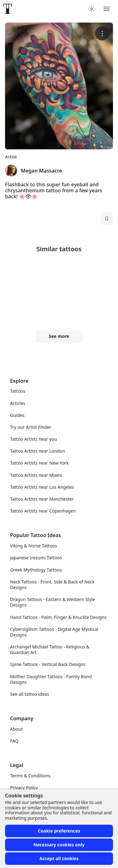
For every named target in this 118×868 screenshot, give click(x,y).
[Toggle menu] (107, 9)
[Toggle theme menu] (92, 9)
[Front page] (8, 9)
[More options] (102, 33)
